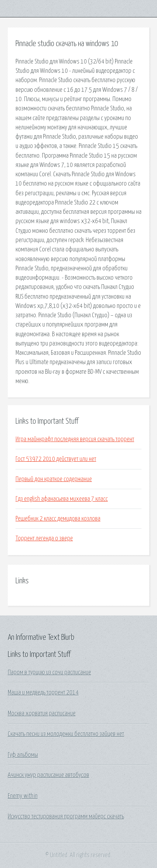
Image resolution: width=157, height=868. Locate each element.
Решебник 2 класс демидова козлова (58, 519)
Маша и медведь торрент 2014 (43, 693)
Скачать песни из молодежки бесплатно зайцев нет (66, 734)
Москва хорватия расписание (42, 713)
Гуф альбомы (23, 755)
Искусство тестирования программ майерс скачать (66, 816)
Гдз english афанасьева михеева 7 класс (62, 499)
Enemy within (23, 796)
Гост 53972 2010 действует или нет (56, 459)
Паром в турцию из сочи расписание (49, 672)
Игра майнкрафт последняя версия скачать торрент (75, 439)
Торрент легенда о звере (44, 538)
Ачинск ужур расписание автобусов (48, 775)
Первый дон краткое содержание (54, 479)
